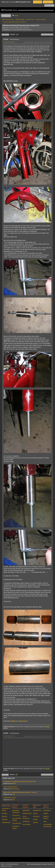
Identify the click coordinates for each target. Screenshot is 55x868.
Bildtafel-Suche (27, 813)
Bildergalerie (26, 810)
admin (14, 783)
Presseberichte (17, 823)
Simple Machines (14, 864)
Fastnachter (16, 789)
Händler (46, 813)
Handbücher (26, 821)
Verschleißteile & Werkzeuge (48, 825)
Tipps (45, 821)
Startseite (5, 819)
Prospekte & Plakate (16, 827)
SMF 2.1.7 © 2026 (5, 864)
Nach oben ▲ (51, 864)
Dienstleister (47, 810)
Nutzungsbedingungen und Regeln (38, 864)
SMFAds (3, 866)
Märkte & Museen (46, 817)
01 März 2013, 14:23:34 (9, 42)
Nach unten (5, 35)
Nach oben (5, 775)
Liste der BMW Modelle (17, 819)
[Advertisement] (27, 752)
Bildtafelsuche (37, 810)
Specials (4, 816)
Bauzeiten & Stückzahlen (16, 811)
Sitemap (35, 822)
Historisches (16, 815)
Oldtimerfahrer (23, 721)
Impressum (36, 816)
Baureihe (5, 813)
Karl (7, 39)
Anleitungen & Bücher (6, 809)
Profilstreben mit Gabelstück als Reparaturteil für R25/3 (20, 781)
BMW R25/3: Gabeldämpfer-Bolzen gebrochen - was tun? (20, 792)
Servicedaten (26, 824)
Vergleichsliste (6, 822)
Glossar (35, 813)
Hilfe (28, 864)
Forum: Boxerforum (26, 817)
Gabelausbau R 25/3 (10, 798)
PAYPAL (48, 727)
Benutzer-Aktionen (47, 34)
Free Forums (9, 866)
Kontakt (35, 819)
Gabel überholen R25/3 (10, 787)
